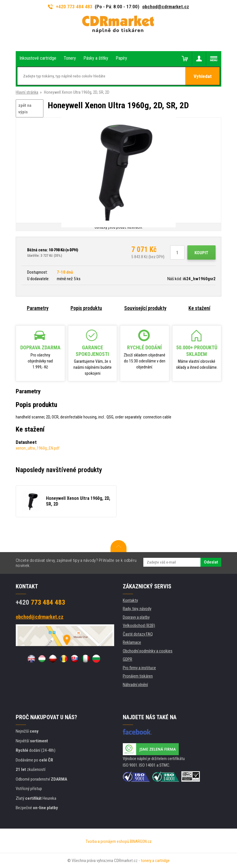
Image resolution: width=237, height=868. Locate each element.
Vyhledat (203, 76)
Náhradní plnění (135, 685)
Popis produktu (86, 308)
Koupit (201, 253)
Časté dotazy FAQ (138, 634)
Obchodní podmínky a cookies (148, 651)
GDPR (127, 659)
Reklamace (132, 642)
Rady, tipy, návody (137, 609)
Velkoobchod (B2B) (139, 626)
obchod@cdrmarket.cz (166, 7)
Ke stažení (199, 308)
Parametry (38, 308)
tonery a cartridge (155, 861)
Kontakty (130, 600)
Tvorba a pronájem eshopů (107, 841)
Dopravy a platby (136, 617)
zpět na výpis (25, 109)
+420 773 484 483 (70, 7)
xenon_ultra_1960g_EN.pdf (38, 448)
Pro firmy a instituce (139, 668)
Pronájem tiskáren (138, 676)
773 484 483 (40, 602)
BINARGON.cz (141, 841)
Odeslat (211, 562)
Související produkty (145, 308)
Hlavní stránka (27, 92)
